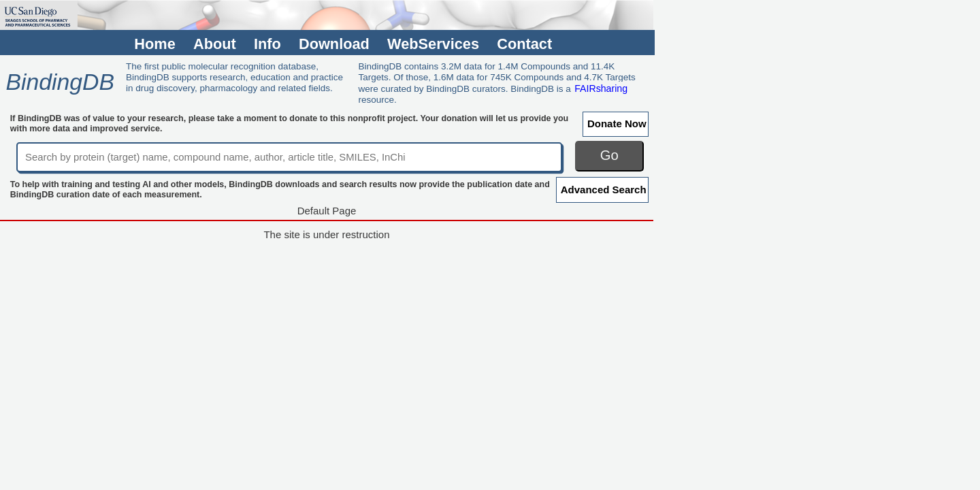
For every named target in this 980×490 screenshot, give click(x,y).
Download (334, 44)
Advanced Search (604, 190)
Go (609, 155)
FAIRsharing (601, 88)
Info (267, 44)
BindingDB (60, 82)
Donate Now (617, 124)
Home (154, 44)
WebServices (433, 44)
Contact (524, 44)
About (215, 44)
